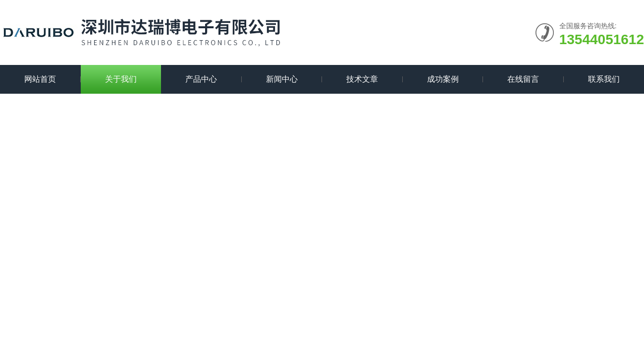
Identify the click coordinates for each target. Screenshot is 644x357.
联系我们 (604, 79)
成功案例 (443, 79)
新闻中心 (282, 79)
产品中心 (201, 79)
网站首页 (40, 79)
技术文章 (362, 79)
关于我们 (121, 79)
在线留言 (523, 79)
